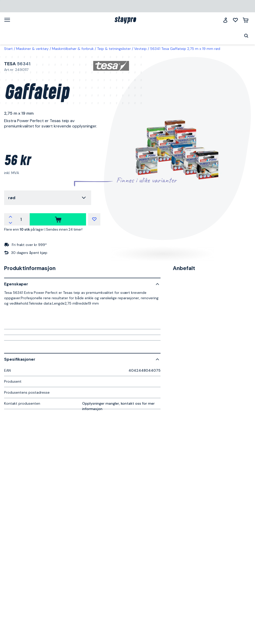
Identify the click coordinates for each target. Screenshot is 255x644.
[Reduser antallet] (10, 222)
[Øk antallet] (10, 216)
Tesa (10, 64)
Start (8, 49)
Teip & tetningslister (114, 49)
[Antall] (21, 219)
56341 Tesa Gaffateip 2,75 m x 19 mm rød (185, 49)
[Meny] (9, 20)
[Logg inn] (225, 20)
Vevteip (140, 49)
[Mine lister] (235, 20)
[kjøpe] (58, 219)
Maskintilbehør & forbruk (73, 49)
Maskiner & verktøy (32, 49)
